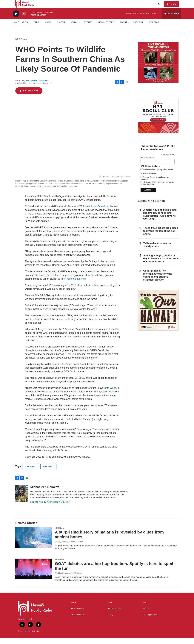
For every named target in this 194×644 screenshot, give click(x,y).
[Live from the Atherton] (158, 69)
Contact (110, 609)
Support (146, 615)
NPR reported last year (73, 285)
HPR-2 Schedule (78, 621)
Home (16, 28)
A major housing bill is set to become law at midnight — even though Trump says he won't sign (160, 220)
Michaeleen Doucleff (37, 87)
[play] (16, 20)
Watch (74, 28)
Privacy (110, 621)
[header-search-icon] (161, 7)
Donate (174, 7)
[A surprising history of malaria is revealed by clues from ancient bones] (34, 543)
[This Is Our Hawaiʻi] (158, 316)
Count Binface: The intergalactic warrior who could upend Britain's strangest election (158, 281)
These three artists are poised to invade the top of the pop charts (161, 237)
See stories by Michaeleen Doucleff (50, 508)
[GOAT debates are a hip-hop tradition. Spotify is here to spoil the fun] (34, 575)
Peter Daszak (98, 212)
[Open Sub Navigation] (30, 28)
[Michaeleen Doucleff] (21, 500)
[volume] (24, 20)
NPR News (21, 45)
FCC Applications (150, 621)
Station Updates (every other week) (157, 176)
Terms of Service (114, 615)
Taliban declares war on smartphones (157, 251)
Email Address (147, 164)
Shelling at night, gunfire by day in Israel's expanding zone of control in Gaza (161, 265)
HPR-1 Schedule (78, 615)
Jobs (145, 609)
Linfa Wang (110, 394)
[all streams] (172, 20)
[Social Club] (158, 122)
